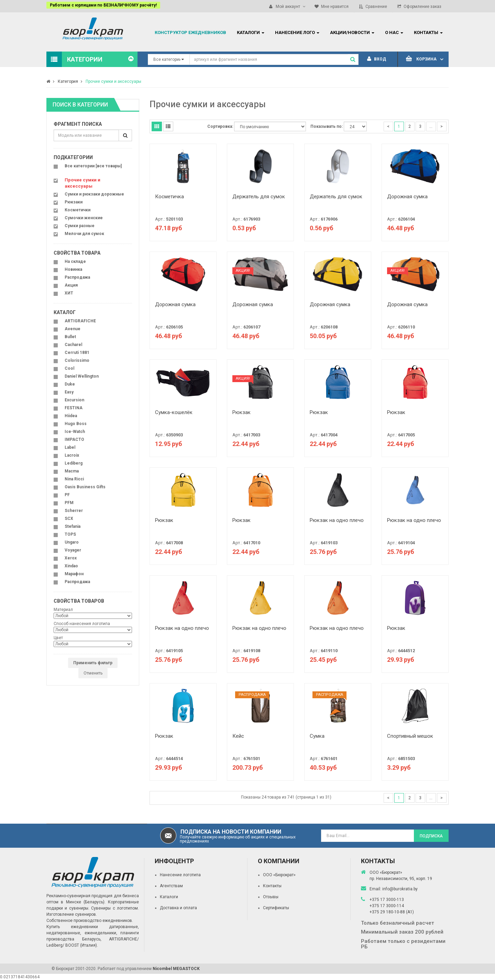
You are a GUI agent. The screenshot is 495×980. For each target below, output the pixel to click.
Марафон (74, 574)
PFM (69, 503)
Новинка (73, 269)
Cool (69, 368)
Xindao (71, 566)
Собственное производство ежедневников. (90, 921)
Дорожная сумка (407, 197)
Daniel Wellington (82, 376)
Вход (377, 59)
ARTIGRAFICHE (80, 321)
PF (67, 495)
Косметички (78, 210)
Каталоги (169, 897)
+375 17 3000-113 (387, 900)
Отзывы (271, 897)
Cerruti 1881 (77, 353)
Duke (70, 384)
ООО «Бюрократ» (279, 875)
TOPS (70, 534)
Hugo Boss (76, 424)
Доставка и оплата (178, 908)
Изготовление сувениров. (72, 914)
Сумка (317, 736)
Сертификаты (276, 908)
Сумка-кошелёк (174, 412)
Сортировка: (220, 126)
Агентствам (171, 886)
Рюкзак (241, 412)
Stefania (73, 526)
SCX (69, 519)
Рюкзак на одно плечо (337, 520)
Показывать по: (327, 126)
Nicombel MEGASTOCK (176, 969)
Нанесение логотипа (180, 875)
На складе (75, 261)
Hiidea (71, 416)
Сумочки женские (84, 218)
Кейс (238, 736)
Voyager (73, 550)
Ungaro (72, 542)
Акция (71, 285)
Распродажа (77, 277)
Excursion (74, 400)
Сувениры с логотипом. (115, 908)
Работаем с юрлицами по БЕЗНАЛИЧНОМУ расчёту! (103, 5)
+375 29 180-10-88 (388, 912)
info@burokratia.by (400, 889)
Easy (69, 392)
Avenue (73, 329)
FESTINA (74, 408)
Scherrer (74, 511)
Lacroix (72, 455)
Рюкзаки (74, 202)
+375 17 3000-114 (387, 906)
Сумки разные (80, 226)
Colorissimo (77, 360)
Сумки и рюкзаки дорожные (94, 194)
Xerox (71, 558)
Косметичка (169, 197)
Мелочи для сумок (84, 234)
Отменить (93, 673)
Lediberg (74, 463)
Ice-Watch (75, 432)
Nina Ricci (74, 479)
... (431, 126)
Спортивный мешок (410, 736)
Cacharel (73, 345)
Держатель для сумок (259, 197)
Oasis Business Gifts (85, 487)
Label (70, 447)
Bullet (70, 337)
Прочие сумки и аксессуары (113, 81)
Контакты (272, 886)
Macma (72, 471)
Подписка (431, 836)
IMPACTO (74, 439)
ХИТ (69, 293)
